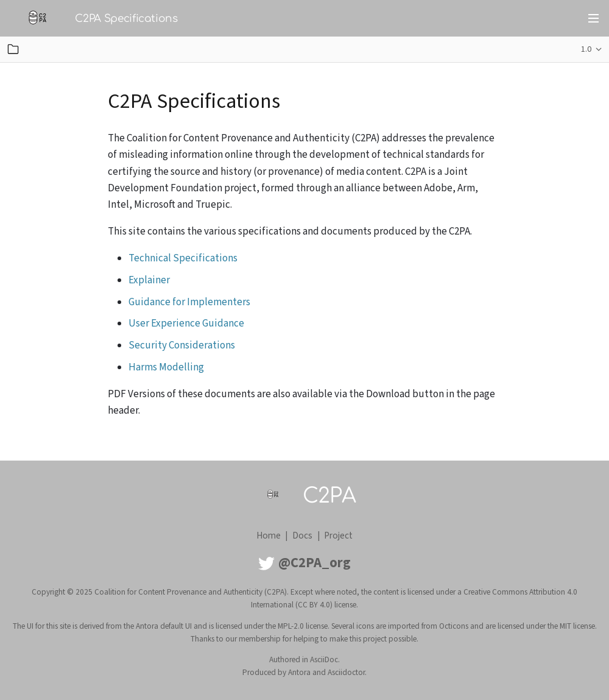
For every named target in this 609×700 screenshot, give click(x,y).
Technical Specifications (183, 258)
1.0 (586, 49)
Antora (299, 672)
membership (260, 639)
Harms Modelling (166, 367)
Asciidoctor (346, 672)
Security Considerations (182, 345)
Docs (302, 536)
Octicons (454, 626)
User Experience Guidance (186, 323)
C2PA (329, 496)
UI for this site (49, 626)
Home (269, 536)
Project (338, 536)
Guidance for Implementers (189, 302)
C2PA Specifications (126, 19)
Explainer (149, 280)
